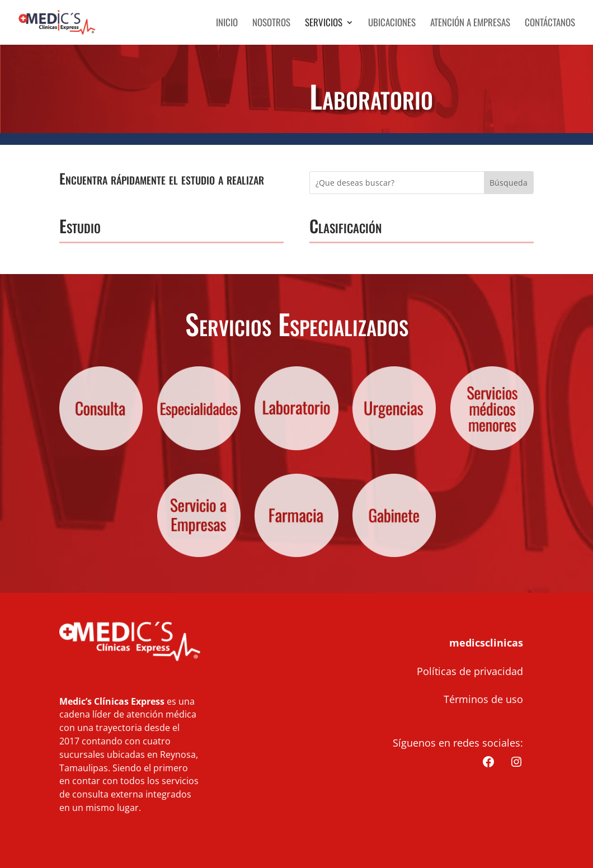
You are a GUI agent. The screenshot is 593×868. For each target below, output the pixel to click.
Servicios (324, 24)
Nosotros (271, 24)
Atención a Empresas (470, 24)
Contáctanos (550, 24)
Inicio (227, 24)
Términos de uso (483, 699)
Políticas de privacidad (470, 671)
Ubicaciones (392, 24)
